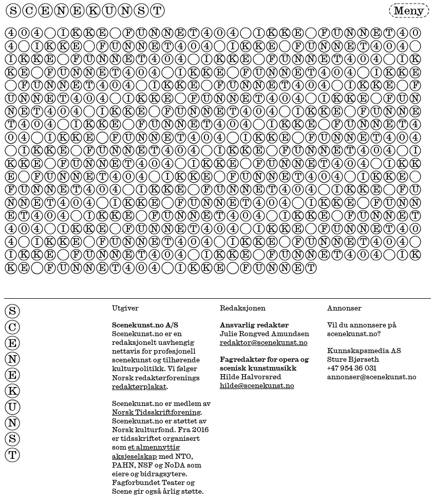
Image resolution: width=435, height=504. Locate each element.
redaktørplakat (139, 386)
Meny (409, 10)
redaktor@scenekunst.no (264, 342)
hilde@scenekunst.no (257, 385)
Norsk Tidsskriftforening (156, 412)
